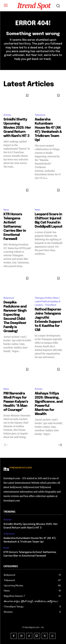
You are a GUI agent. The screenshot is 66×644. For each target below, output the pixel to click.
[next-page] (60, 445)
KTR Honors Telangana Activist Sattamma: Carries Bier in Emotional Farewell (15, 227)
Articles (7, 115)
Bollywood (9, 298)
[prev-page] (6, 445)
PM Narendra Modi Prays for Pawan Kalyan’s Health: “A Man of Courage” (16, 402)
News (6, 210)
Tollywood (40, 115)
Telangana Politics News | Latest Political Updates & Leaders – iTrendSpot (48, 301)
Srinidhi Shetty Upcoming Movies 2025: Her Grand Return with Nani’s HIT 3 (17, 128)
